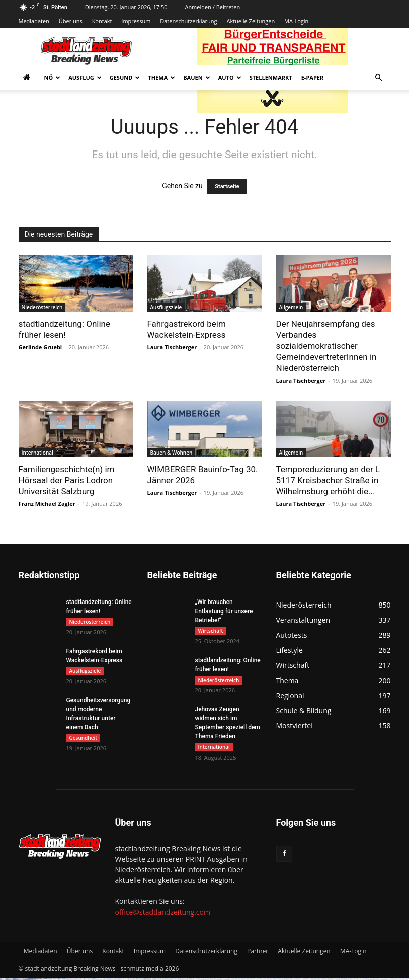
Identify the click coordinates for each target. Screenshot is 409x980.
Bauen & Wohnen (172, 453)
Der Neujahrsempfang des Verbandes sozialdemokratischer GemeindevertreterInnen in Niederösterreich (326, 346)
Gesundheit (84, 739)
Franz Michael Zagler (47, 504)
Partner (258, 953)
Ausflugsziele (166, 307)
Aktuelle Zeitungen (251, 21)
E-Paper (313, 77)
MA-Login (296, 21)
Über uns (71, 21)
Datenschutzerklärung (188, 21)
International (37, 453)
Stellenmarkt (271, 77)
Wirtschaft (211, 631)
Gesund (125, 77)
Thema (161, 77)
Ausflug (85, 77)
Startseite (227, 186)
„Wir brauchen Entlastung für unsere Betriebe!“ (224, 611)
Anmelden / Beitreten (212, 7)
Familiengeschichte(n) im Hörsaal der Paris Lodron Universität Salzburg (67, 480)
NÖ (53, 77)
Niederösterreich (42, 307)
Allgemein (291, 307)
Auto (230, 77)
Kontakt (102, 21)
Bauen (196, 77)
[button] (379, 78)
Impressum (136, 21)
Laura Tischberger (172, 347)
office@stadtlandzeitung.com (163, 914)
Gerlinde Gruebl (40, 347)
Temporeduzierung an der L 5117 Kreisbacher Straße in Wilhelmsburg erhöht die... (328, 480)
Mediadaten (34, 21)
